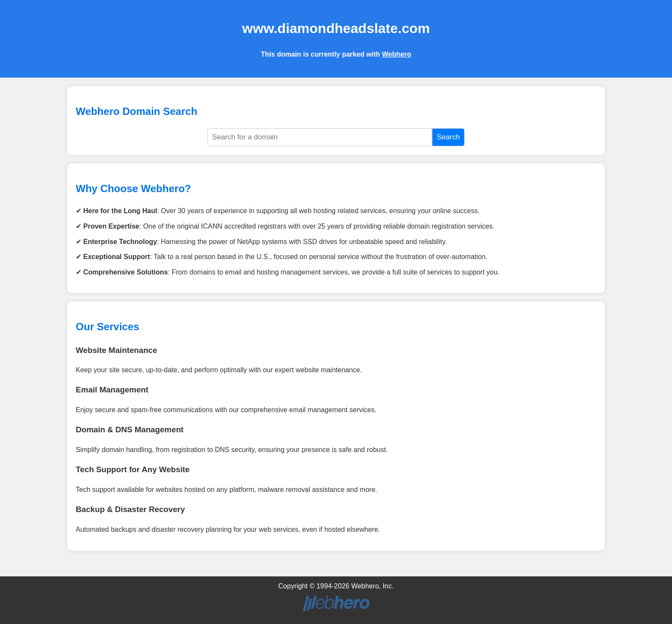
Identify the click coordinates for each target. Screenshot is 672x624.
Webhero (396, 54)
